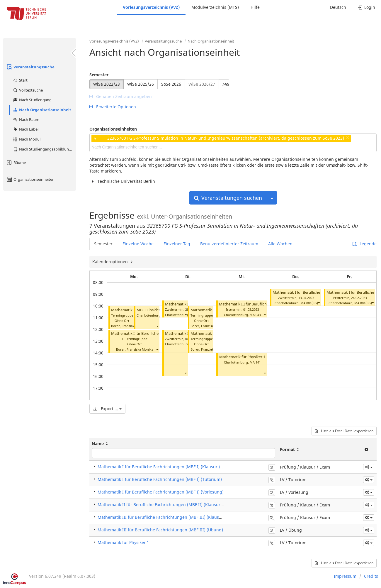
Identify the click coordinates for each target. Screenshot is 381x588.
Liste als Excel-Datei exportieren (344, 431)
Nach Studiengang (32, 100)
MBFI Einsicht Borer (154, 310)
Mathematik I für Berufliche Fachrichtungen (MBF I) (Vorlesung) (161, 492)
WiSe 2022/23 (107, 84)
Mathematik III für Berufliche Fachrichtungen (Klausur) (267, 304)
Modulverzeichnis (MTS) (215, 7)
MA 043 (255, 315)
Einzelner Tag (177, 244)
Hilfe (255, 7)
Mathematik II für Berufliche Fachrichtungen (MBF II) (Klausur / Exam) (167, 505)
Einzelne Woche (138, 244)
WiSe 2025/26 (141, 84)
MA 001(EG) (309, 303)
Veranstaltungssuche (30, 67)
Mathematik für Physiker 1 (242, 357)
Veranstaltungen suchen (228, 198)
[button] (132, 326)
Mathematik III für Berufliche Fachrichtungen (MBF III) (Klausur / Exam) (169, 517)
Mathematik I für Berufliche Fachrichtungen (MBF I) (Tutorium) (160, 479)
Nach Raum (26, 119)
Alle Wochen (280, 244)
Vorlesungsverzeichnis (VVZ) (151, 7)
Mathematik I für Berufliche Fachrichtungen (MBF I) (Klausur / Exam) (166, 467)
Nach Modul (27, 139)
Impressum (345, 576)
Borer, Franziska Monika (130, 326)
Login (366, 7)
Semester (99, 75)
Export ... (107, 409)
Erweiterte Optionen (113, 107)
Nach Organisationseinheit (42, 110)
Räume (16, 163)
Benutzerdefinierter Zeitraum (229, 244)
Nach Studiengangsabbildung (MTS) (44, 149)
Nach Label (25, 129)
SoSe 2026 (171, 84)
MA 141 (255, 362)
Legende (365, 244)
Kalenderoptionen (111, 262)
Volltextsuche (28, 90)
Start (20, 80)
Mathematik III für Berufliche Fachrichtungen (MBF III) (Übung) (160, 530)
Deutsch (338, 7)
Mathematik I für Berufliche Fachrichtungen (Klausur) (319, 292)
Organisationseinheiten (30, 179)
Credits (371, 576)
